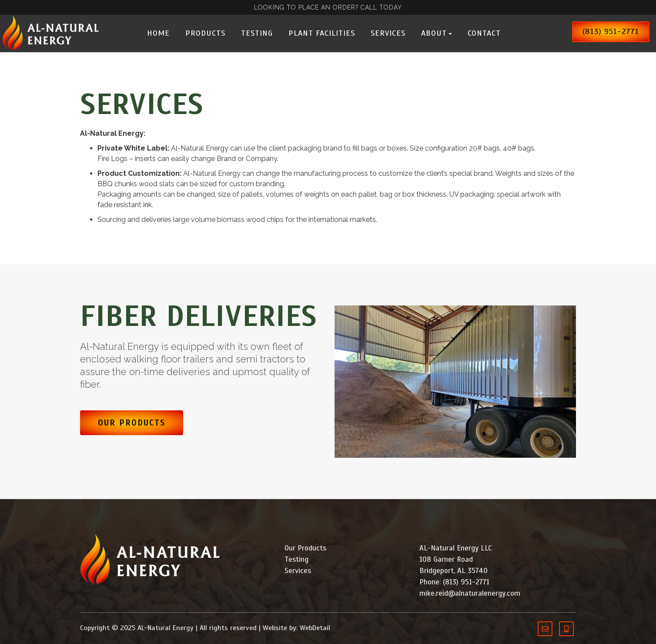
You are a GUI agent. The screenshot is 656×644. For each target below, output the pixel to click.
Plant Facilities (322, 33)
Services (388, 33)
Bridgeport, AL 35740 (454, 571)
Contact (484, 33)
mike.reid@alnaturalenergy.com (470, 593)
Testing (257, 33)
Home (158, 33)
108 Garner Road (446, 559)
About (437, 33)
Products (205, 33)
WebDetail (315, 628)
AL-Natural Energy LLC (456, 548)
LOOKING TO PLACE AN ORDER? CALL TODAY (328, 7)
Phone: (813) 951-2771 (454, 582)
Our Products (132, 423)
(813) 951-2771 (611, 31)
